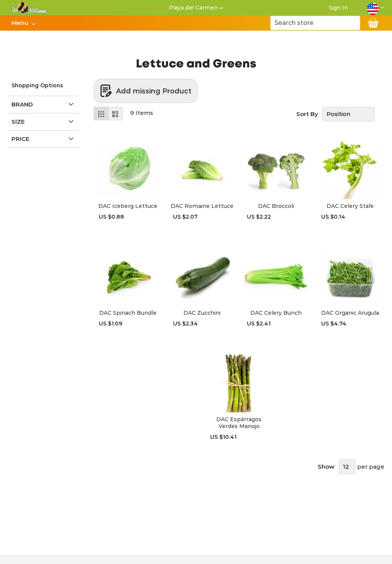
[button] (376, 8)
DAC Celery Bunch (276, 313)
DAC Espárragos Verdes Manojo (239, 423)
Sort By (307, 114)
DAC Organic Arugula (350, 313)
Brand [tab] (22, 104)
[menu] (23, 23)
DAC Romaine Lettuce (202, 206)
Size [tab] (18, 122)
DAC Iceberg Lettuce (128, 206)
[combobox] (315, 23)
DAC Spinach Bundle (128, 313)
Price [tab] (20, 139)
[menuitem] (21, 23)
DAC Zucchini (202, 313)
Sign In (338, 8)
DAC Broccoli (276, 206)
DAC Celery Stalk (350, 206)
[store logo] (29, 8)
